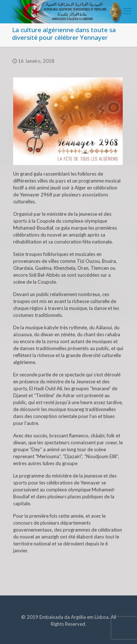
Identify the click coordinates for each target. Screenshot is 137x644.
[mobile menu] (127, 11)
